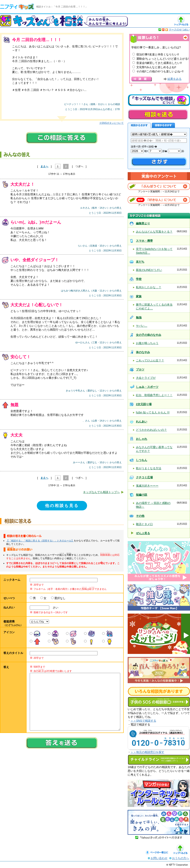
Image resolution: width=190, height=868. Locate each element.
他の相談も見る (62, 506)
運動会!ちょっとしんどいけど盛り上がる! (162, 59)
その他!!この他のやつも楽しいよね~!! (160, 71)
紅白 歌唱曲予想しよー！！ (154, 395)
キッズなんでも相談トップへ (101, 492)
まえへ (44, 166)
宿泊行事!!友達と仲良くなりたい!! (158, 54)
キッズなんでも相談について (159, 100)
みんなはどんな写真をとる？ (154, 232)
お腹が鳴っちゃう (147, 343)
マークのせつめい (179, 30)
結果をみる (175, 79)
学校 (139, 279)
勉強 (139, 317)
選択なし (60, 598)
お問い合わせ (159, 858)
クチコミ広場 (144, 477)
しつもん (142, 460)
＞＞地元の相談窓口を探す (147, 752)
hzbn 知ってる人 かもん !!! (153, 412)
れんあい (142, 422)
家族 (139, 296)
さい (54, 608)
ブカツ (140, 369)
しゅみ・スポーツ (147, 387)
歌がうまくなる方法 (149, 468)
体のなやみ (143, 352)
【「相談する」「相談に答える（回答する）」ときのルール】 (40, 541)
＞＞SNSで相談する (143, 721)
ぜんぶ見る (143, 533)
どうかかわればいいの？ (151, 430)
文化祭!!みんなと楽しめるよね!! (156, 67)
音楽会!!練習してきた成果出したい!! (159, 63)
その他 (140, 516)
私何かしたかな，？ (149, 287)
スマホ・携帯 (144, 241)
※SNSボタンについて (111, 123)
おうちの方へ (181, 858)
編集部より (143, 223)
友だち (140, 262)
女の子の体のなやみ (149, 335)
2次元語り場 (144, 404)
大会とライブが (146, 378)
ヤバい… (142, 326)
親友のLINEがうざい (149, 270)
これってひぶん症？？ (150, 360)
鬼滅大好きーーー (147, 486)
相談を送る (158, 114)
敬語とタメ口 (144, 524)
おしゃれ (142, 439)
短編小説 (142, 495)
